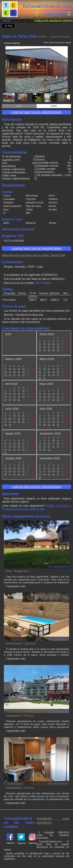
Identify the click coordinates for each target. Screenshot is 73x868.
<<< (19, 106)
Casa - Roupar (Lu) (17, 571)
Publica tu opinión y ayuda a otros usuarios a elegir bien (36, 507)
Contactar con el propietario (36, 112)
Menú (7, 21)
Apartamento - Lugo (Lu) (21, 643)
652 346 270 (56, 14)
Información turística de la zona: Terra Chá (33, 255)
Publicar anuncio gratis (53, 21)
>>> (54, 106)
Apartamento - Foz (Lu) (20, 716)
